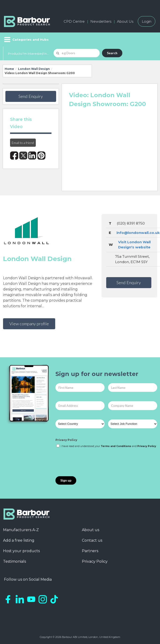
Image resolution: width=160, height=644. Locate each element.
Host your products (21, 551)
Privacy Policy (66, 440)
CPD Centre (74, 21)
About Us (125, 21)
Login (147, 21)
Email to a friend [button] (23, 143)
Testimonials (15, 561)
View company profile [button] (29, 324)
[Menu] (26, 39)
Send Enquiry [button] (31, 96)
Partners (90, 551)
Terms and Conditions (116, 446)
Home (9, 69)
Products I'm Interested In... (28, 54)
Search (112, 53)
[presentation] (91, 462)
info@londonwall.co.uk (138, 233)
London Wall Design (34, 69)
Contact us (92, 540)
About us (91, 530)
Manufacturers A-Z (21, 530)
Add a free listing (19, 540)
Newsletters (101, 21)
